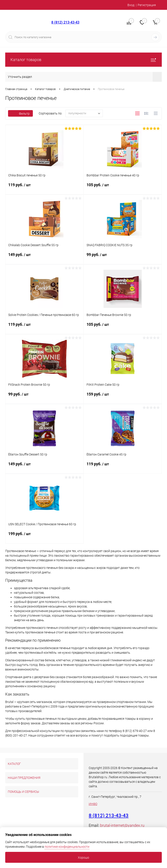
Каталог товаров (83, 60)
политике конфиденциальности (67, 847)
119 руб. (44, 188)
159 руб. (123, 397)
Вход (131, 5)
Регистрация (147, 5)
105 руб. (123, 188)
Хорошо (83, 858)
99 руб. (123, 257)
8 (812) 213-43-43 (65, 22)
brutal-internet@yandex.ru (122, 825)
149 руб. (44, 257)
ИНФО (93, 804)
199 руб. (44, 536)
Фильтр (20, 114)
